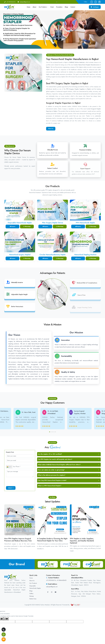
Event (52, 7)
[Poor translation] (6, 619)
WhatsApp (27, 226)
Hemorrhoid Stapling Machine (85, 255)
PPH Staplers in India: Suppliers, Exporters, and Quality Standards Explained (82, 541)
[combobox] (9, 467)
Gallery (31, 593)
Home (29, 7)
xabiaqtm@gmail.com (25, 2)
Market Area (33, 599)
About (34, 7)
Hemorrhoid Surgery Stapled (20, 255)
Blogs (66, 7)
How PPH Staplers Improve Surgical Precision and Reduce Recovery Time (18, 540)
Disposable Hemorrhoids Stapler (20, 223)
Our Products (43, 7)
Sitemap (32, 596)
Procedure (59, 7)
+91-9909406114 (11, 2)
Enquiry (12, 226)
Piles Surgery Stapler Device (53, 223)
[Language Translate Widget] (57, 2)
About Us (32, 581)
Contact (73, 7)
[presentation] (18, 482)
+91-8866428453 (62, 580)
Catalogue (95, 7)
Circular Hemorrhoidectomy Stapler (53, 255)
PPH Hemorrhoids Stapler (85, 223)
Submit (11, 488)
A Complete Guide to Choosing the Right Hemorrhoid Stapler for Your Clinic (52, 540)
